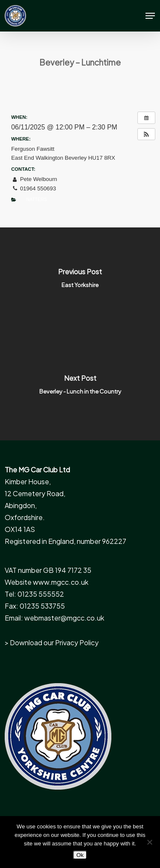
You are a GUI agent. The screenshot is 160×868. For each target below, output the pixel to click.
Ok (80, 855)
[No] (149, 842)
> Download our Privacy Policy (52, 642)
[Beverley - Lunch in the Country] (80, 387)
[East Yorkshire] (80, 281)
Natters (37, 199)
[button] (150, 16)
